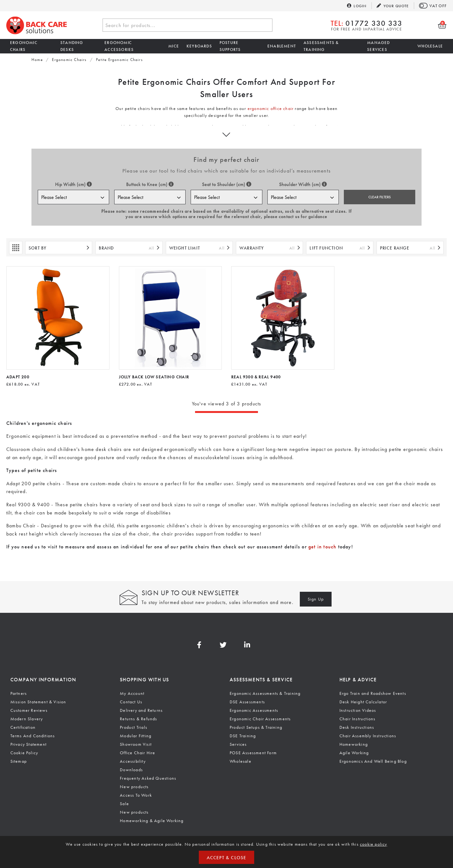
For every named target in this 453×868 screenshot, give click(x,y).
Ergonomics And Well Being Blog (373, 761)
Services (238, 744)
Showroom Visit (136, 744)
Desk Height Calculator (363, 702)
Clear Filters (380, 197)
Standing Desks (72, 46)
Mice (174, 46)
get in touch (322, 547)
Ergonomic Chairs (24, 46)
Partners (19, 693)
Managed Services (378, 46)
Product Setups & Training (256, 727)
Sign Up (316, 599)
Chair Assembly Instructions (368, 736)
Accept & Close (227, 858)
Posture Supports (230, 46)
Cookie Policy (24, 753)
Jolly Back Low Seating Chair (154, 377)
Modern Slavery (27, 719)
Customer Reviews (29, 710)
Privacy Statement (28, 744)
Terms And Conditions (33, 736)
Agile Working (354, 753)
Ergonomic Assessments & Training (265, 693)
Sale (124, 804)
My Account (132, 693)
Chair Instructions (358, 719)
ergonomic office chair (271, 108)
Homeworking (354, 744)
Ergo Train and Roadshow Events (373, 693)
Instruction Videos (358, 710)
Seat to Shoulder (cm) (227, 184)
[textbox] (187, 25)
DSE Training (243, 736)
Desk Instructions (357, 727)
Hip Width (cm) (73, 184)
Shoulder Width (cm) (303, 184)
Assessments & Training (321, 46)
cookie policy (374, 844)
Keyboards (199, 46)
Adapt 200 (18, 377)
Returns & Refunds (138, 719)
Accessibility (133, 761)
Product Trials (134, 727)
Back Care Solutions (37, 25)
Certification (23, 727)
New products (134, 787)
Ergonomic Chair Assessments (260, 719)
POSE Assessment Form (253, 753)
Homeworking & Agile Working (152, 821)
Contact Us (131, 702)
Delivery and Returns (141, 710)
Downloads (131, 770)
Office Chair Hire (137, 753)
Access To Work (136, 795)
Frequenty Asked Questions (148, 778)
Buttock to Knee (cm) (150, 184)
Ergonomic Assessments (254, 710)
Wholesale (430, 46)
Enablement (282, 46)
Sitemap (19, 761)
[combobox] (187, 25)
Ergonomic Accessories (119, 46)
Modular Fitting (136, 736)
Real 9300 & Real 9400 (256, 377)
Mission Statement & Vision (38, 702)
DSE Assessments (247, 702)
